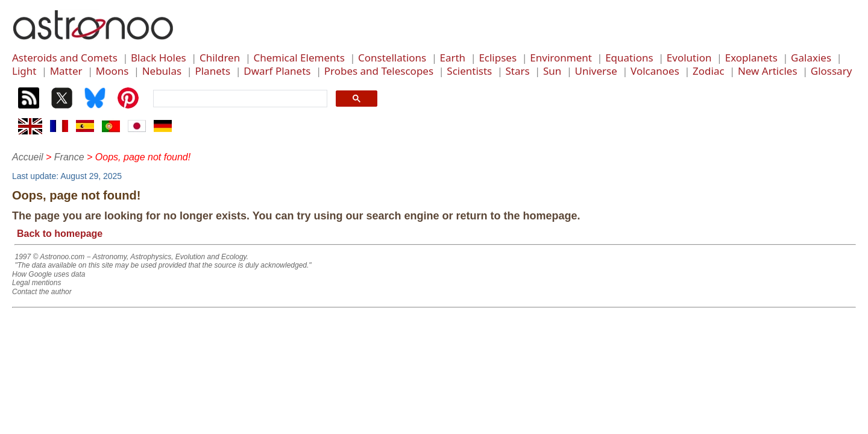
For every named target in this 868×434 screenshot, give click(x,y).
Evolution (689, 58)
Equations (629, 58)
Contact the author (42, 292)
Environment (561, 58)
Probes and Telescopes (379, 71)
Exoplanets (751, 58)
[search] (239, 99)
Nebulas (162, 71)
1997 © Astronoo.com (49, 257)
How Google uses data (49, 274)
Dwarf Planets (277, 71)
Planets (212, 71)
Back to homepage (60, 234)
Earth (452, 58)
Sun (552, 71)
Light (24, 71)
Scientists (469, 71)
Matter (66, 71)
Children (220, 58)
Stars (518, 71)
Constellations (392, 58)
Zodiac (709, 71)
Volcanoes (655, 71)
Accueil (28, 157)
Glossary (832, 71)
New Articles (768, 71)
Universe (596, 71)
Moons (112, 71)
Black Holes (159, 58)
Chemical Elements (299, 58)
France (69, 157)
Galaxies (811, 58)
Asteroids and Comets (65, 58)
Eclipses (498, 58)
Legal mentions (36, 283)
